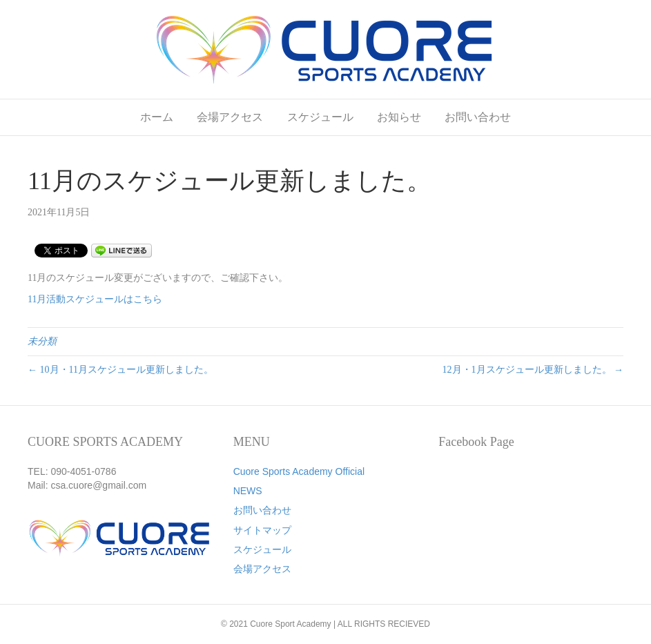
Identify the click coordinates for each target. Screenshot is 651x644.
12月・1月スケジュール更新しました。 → (533, 370)
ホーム (157, 117)
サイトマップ (262, 530)
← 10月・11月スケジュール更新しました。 (120, 370)
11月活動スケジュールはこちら (95, 299)
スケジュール (320, 117)
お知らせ (399, 117)
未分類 (42, 341)
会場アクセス (230, 117)
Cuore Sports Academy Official (299, 471)
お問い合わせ (478, 117)
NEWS (248, 491)
